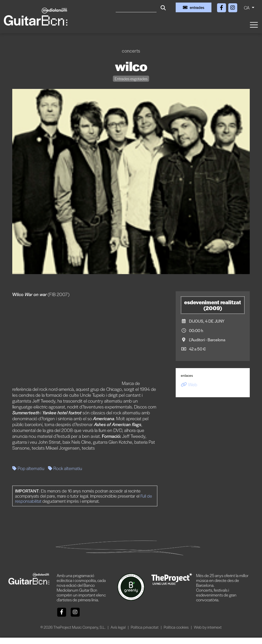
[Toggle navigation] (254, 24)
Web (189, 384)
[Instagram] (233, 7)
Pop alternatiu (28, 468)
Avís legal (118, 627)
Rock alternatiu (65, 468)
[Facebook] (222, 7)
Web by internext (208, 627)
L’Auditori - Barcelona (207, 340)
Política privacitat (145, 627)
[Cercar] (136, 7)
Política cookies (177, 627)
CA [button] (247, 8)
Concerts (131, 51)
